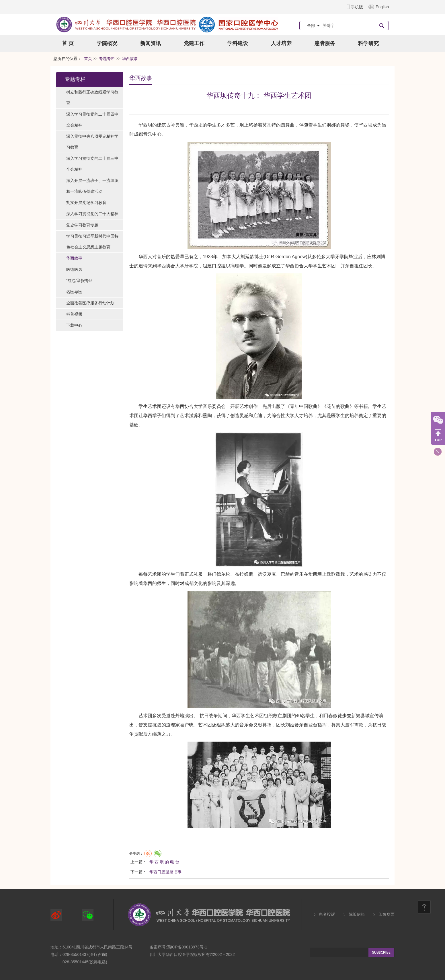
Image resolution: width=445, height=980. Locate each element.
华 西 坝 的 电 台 (164, 862)
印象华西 (387, 914)
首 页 (68, 43)
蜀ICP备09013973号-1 (187, 947)
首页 (88, 59)
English (382, 7)
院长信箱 (357, 914)
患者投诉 (327, 914)
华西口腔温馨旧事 (165, 872)
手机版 (357, 7)
